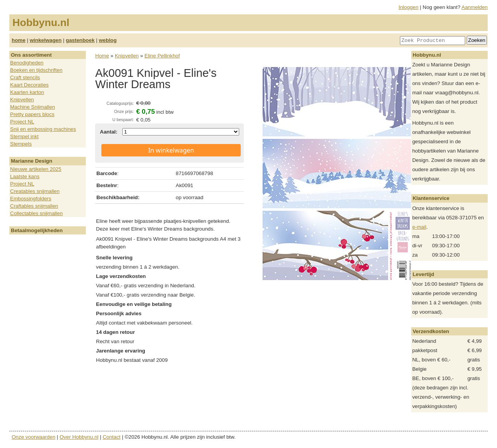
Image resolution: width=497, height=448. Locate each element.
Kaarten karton (27, 92)
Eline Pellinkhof (162, 56)
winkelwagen (45, 40)
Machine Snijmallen (33, 107)
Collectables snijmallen (36, 213)
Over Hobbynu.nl (79, 437)
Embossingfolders (31, 199)
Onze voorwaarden (34, 437)
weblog (108, 40)
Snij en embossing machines (43, 129)
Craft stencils (25, 77)
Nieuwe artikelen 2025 (36, 169)
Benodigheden (27, 63)
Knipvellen (22, 100)
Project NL (22, 122)
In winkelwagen (171, 150)
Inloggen (409, 7)
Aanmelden (475, 7)
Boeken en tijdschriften (36, 70)
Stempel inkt (24, 136)
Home (102, 56)
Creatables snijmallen (35, 191)
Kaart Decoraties (29, 85)
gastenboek (80, 40)
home (19, 40)
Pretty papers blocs (32, 114)
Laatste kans (25, 176)
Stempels (21, 144)
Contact (111, 437)
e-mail (419, 227)
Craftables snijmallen (34, 206)
